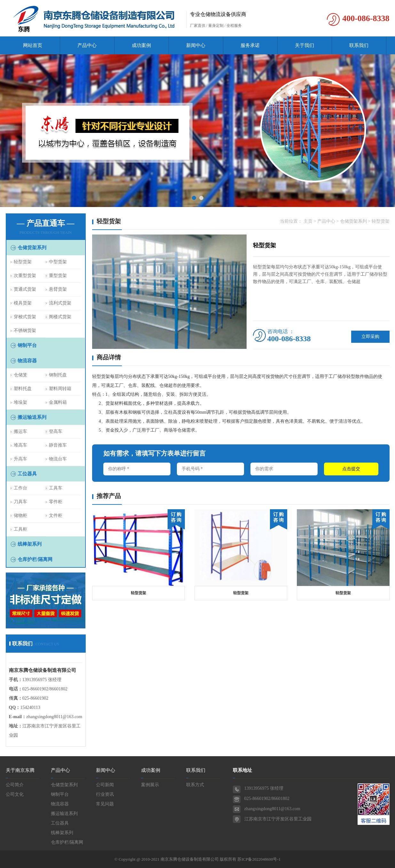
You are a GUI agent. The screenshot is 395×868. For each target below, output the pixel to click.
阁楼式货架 (60, 317)
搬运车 (20, 431)
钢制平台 (27, 345)
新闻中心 (196, 45)
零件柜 (56, 502)
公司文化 (15, 794)
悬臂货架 (58, 289)
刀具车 (20, 502)
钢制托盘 (58, 375)
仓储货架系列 (32, 248)
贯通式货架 (25, 289)
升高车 (20, 459)
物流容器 (27, 361)
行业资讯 (105, 794)
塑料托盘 (23, 389)
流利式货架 (60, 303)
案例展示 (150, 785)
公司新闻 (105, 785)
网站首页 (33, 45)
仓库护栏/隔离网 (35, 559)
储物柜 (20, 515)
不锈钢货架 (25, 330)
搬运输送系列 (32, 417)
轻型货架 (23, 262)
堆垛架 (20, 402)
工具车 (56, 488)
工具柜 (20, 529)
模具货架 (23, 303)
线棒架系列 (30, 544)
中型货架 (58, 262)
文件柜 (56, 515)
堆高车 (20, 445)
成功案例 (141, 45)
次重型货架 (25, 276)
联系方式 (195, 785)
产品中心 (87, 45)
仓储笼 (20, 375)
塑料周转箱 (60, 389)
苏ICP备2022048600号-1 (259, 859)
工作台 (20, 488)
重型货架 (58, 276)
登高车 (56, 431)
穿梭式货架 (25, 317)
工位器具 (27, 474)
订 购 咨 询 (176, 517)
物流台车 (58, 459)
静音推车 (58, 445)
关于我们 (304, 45)
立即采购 (370, 337)
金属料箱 (58, 402)
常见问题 (105, 804)
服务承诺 (250, 45)
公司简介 (15, 785)
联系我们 (359, 45)
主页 (308, 221)
